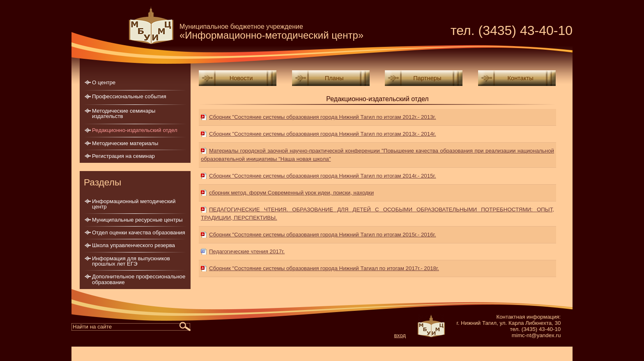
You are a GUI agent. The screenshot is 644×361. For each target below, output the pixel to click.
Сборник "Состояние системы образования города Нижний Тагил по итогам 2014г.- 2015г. (323, 176)
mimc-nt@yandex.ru (536, 335)
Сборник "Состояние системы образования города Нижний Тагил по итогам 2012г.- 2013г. (323, 117)
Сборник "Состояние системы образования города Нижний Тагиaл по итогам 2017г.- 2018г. (324, 268)
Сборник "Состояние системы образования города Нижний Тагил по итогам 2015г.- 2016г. (323, 235)
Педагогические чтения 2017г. (247, 251)
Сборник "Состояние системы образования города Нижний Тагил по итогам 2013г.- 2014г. (323, 134)
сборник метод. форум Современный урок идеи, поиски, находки (291, 193)
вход (400, 335)
